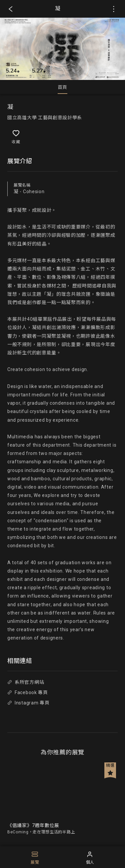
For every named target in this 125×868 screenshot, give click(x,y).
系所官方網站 (26, 682)
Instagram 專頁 (28, 703)
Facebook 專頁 (27, 692)
